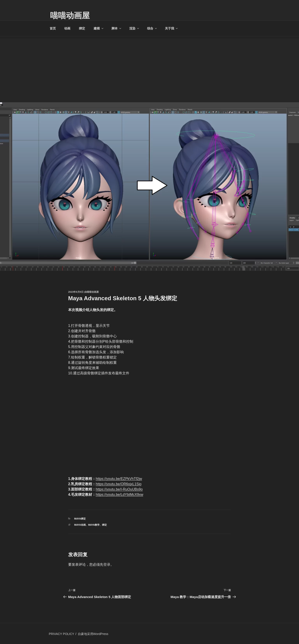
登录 (107, 564)
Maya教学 (94, 525)
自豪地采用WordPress (93, 634)
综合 (152, 28)
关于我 (172, 28)
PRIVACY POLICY (61, 634)
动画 (67, 28)
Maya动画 (80, 525)
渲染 (134, 28)
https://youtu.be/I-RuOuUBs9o (119, 489)
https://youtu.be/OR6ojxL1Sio (119, 484)
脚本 (117, 28)
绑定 (82, 28)
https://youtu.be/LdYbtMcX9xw (119, 495)
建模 (99, 28)
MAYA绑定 (80, 519)
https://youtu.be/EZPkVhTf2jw (119, 479)
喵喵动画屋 (70, 16)
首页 (53, 28)
